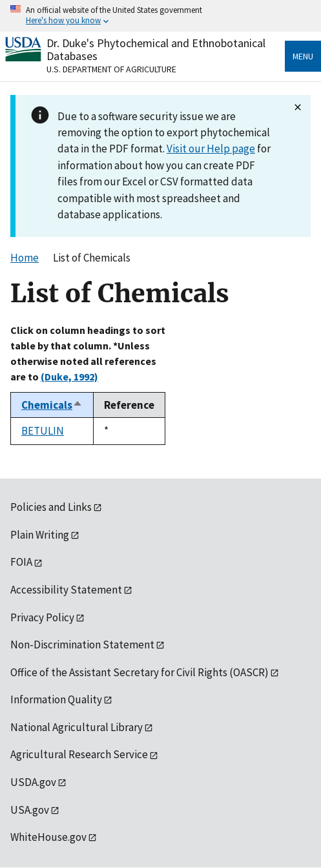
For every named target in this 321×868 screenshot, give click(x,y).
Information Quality (56, 699)
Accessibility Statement (66, 590)
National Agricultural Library (77, 727)
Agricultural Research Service (79, 754)
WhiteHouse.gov (48, 837)
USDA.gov (33, 782)
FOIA (21, 562)
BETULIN (43, 431)
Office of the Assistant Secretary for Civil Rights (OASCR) (140, 672)
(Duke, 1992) (69, 377)
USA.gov (30, 810)
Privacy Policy (42, 617)
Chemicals (52, 405)
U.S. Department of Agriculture (111, 69)
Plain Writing (40, 535)
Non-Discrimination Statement (82, 645)
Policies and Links (51, 507)
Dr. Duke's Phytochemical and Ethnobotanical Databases (156, 49)
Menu (303, 56)
